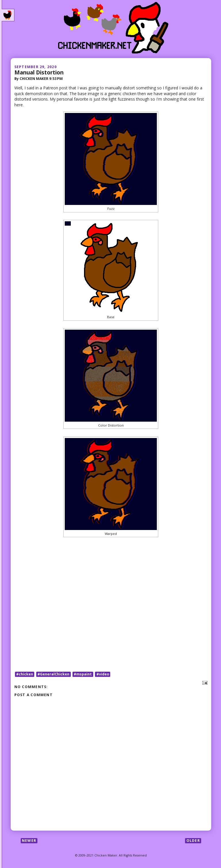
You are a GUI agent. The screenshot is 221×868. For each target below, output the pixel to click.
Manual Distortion (39, 72)
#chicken (25, 674)
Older (193, 841)
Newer (29, 841)
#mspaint (83, 674)
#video (103, 674)
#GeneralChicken (53, 674)
